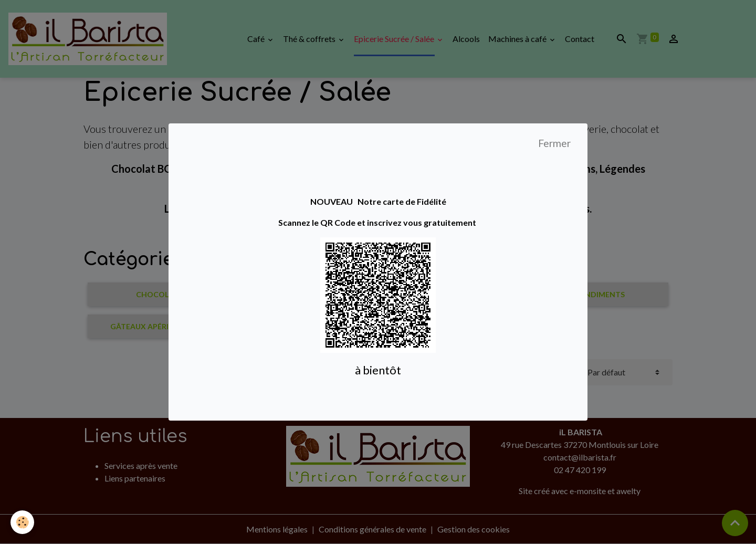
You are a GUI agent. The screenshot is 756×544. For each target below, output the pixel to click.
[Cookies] (22, 522)
